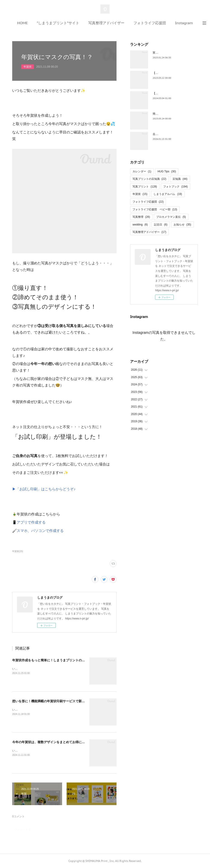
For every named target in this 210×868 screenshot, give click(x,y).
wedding (140, 225)
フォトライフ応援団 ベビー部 (155, 209)
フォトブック (175, 187)
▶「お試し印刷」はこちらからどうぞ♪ (44, 489)
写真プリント (145, 187)
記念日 (161, 225)
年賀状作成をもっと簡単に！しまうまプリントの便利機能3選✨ (58, 660)
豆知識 (180, 179)
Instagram (184, 23)
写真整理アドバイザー (106, 23)
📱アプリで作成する (29, 522)
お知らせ (182, 225)
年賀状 (28, 67)
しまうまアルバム (168, 194)
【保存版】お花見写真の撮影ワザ (173, 73)
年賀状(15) (18, 551)
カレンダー (142, 171)
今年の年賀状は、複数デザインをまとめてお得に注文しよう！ (56, 742)
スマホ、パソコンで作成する (40, 531)
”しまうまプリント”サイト (58, 23)
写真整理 (141, 217)
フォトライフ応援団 (150, 23)
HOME (22, 23)
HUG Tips (167, 171)
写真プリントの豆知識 (149, 179)
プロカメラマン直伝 (171, 217)
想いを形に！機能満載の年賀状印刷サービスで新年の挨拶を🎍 (57, 701)
